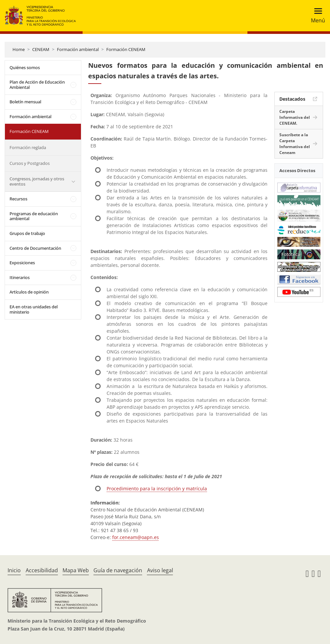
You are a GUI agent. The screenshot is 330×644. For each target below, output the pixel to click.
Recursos (18, 199)
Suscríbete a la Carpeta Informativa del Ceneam (295, 144)
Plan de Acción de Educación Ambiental (37, 85)
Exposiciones (22, 263)
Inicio (14, 570)
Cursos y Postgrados (30, 163)
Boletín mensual (25, 102)
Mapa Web (76, 570)
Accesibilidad (42, 570)
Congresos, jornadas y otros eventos (37, 181)
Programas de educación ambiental (34, 216)
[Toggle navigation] (316, 16)
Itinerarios (20, 277)
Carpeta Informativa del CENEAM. (295, 117)
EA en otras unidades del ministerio (34, 309)
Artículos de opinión (29, 292)
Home (19, 49)
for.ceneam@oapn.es (136, 537)
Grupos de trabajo (27, 233)
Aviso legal (160, 570)
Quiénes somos (25, 67)
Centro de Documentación (35, 248)
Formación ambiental (78, 49)
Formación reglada (28, 147)
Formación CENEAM (126, 49)
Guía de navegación (118, 570)
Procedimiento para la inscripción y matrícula (157, 489)
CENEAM (41, 49)
